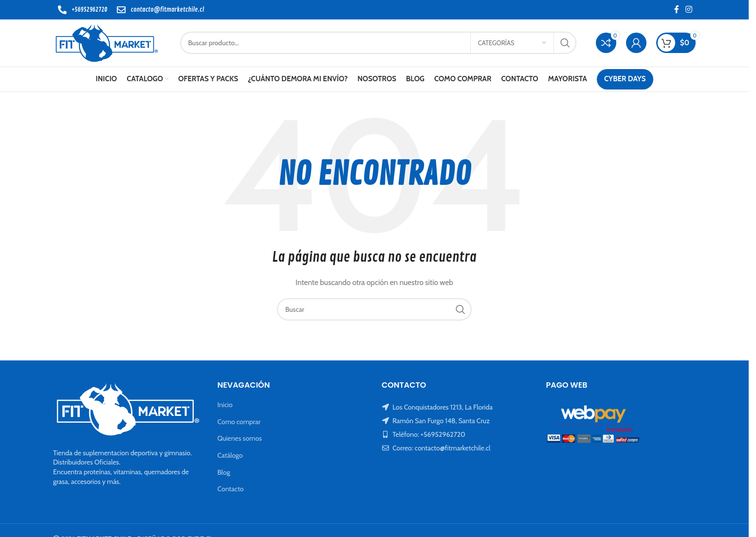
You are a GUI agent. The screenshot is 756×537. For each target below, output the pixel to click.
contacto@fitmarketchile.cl (167, 10)
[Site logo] (109, 43)
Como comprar (239, 423)
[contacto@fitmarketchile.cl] (121, 10)
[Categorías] (512, 44)
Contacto (231, 490)
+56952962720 (89, 10)
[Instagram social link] (689, 9)
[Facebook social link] (677, 9)
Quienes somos (240, 440)
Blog (224, 474)
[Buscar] (380, 44)
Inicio (225, 406)
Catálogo (230, 457)
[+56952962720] (62, 10)
